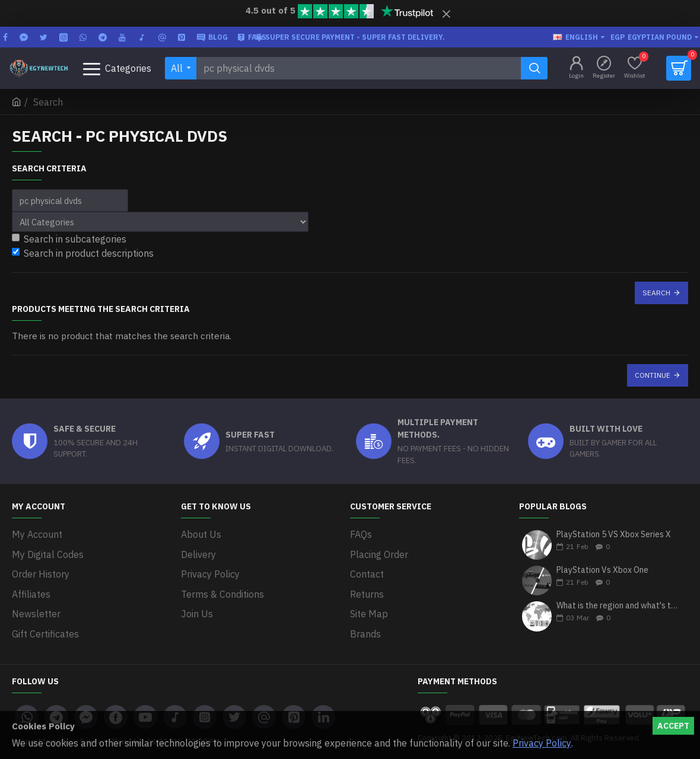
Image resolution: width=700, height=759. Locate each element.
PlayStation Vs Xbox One (602, 570)
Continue (653, 375)
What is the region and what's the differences (618, 606)
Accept (673, 726)
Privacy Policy (542, 743)
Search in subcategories (69, 239)
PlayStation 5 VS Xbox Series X (614, 535)
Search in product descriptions (83, 253)
